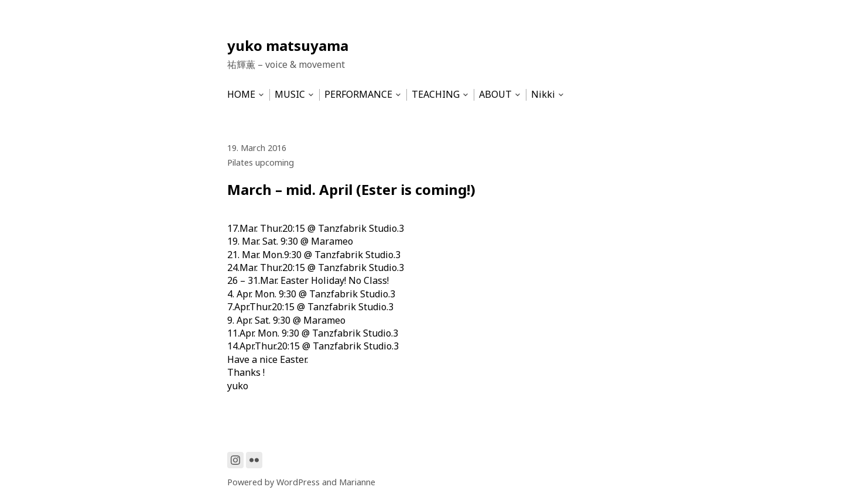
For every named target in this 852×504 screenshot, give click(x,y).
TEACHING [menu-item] (436, 95)
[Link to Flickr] (254, 460)
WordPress (298, 482)
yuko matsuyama (288, 45)
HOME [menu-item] (241, 95)
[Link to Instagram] (235, 460)
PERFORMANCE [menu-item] (358, 95)
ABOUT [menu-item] (495, 95)
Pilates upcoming (261, 162)
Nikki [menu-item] (543, 95)
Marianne (357, 482)
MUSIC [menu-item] (290, 95)
